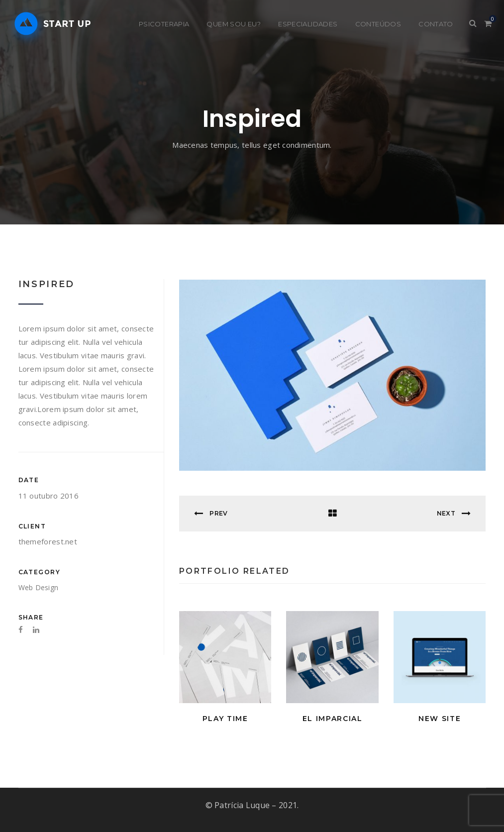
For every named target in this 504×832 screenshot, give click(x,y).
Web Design (39, 587)
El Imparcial (333, 718)
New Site (440, 718)
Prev (211, 513)
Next (454, 513)
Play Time (225, 718)
